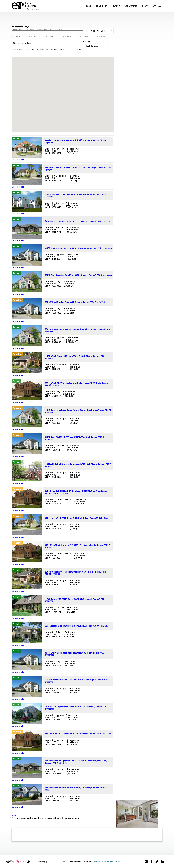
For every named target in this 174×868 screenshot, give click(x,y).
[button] (64, 98)
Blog (145, 6)
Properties (102, 6)
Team (115, 6)
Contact (158, 6)
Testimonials (130, 6)
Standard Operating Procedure (106, 862)
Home (88, 6)
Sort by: (87, 42)
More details (18, 160)
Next (14, 815)
